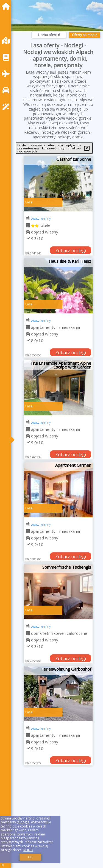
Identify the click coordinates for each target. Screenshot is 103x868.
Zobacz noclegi (71, 251)
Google (24, 822)
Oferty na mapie (85, 35)
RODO (28, 850)
